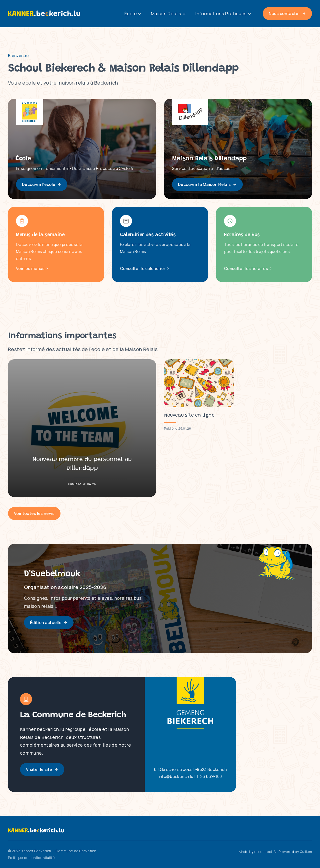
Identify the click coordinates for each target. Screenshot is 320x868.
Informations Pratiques (223, 14)
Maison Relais (168, 14)
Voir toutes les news (34, 513)
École (132, 14)
